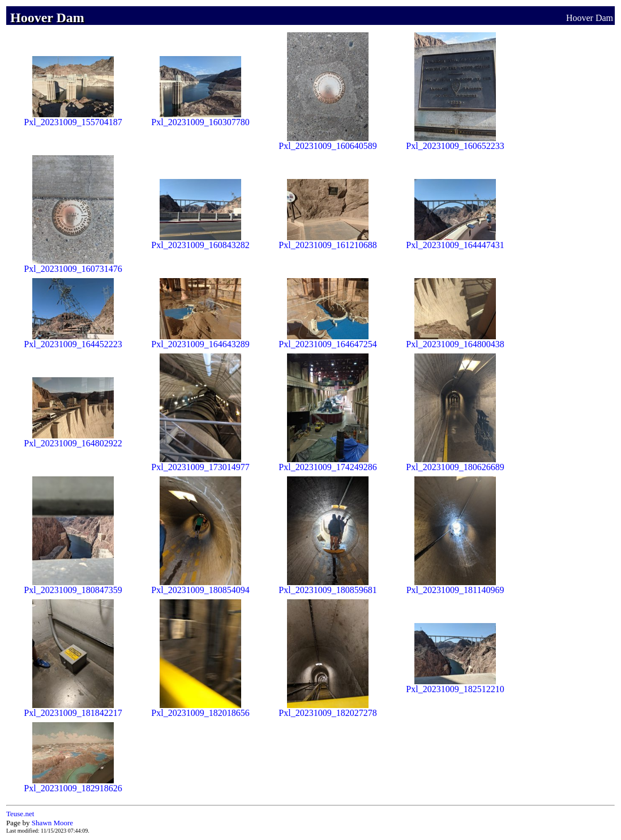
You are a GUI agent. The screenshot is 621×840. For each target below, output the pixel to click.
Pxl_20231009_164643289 (200, 340)
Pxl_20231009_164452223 (73, 340)
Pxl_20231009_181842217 (73, 709)
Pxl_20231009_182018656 (200, 709)
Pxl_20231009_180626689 (455, 463)
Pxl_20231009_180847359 (73, 586)
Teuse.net (20, 814)
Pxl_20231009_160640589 (327, 142)
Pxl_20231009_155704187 (73, 118)
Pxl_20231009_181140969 (455, 586)
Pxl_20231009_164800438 (455, 340)
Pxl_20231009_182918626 (73, 784)
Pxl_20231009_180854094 (200, 586)
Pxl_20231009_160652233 (455, 142)
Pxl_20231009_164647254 (327, 340)
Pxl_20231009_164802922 (73, 439)
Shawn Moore (52, 823)
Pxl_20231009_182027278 (327, 709)
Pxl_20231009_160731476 (73, 265)
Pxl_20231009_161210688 (327, 241)
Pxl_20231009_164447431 (455, 241)
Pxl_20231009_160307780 (200, 118)
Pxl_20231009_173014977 (200, 463)
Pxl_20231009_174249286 (327, 463)
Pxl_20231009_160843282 (200, 241)
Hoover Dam (590, 18)
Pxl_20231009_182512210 (455, 685)
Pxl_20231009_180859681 (327, 586)
